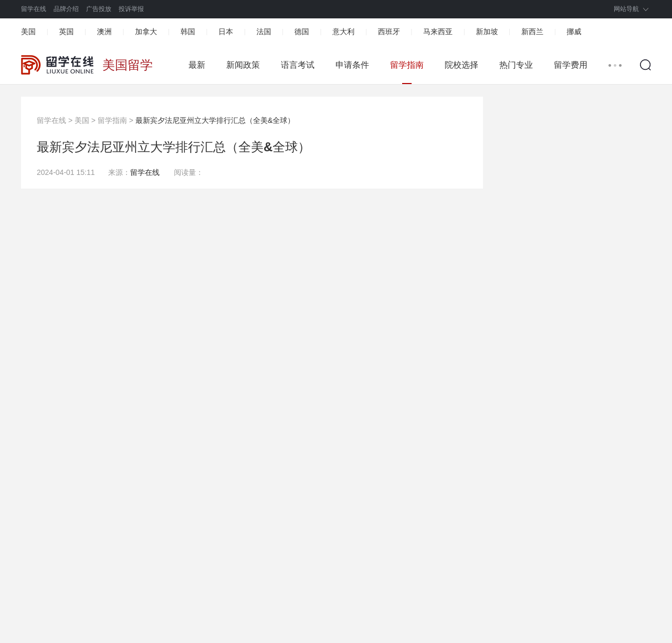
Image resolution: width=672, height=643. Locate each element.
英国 (66, 32)
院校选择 (461, 65)
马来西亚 (438, 32)
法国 (264, 32)
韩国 (188, 32)
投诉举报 (131, 9)
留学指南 (407, 65)
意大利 (343, 32)
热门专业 (516, 65)
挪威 (574, 32)
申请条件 (352, 65)
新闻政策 (243, 65)
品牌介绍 (66, 9)
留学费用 (571, 65)
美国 (28, 32)
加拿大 (146, 32)
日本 (226, 32)
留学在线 (34, 9)
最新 (197, 65)
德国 (302, 32)
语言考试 (298, 65)
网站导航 (626, 9)
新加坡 (487, 32)
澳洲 (104, 32)
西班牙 (389, 32)
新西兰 (532, 32)
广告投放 (99, 9)
